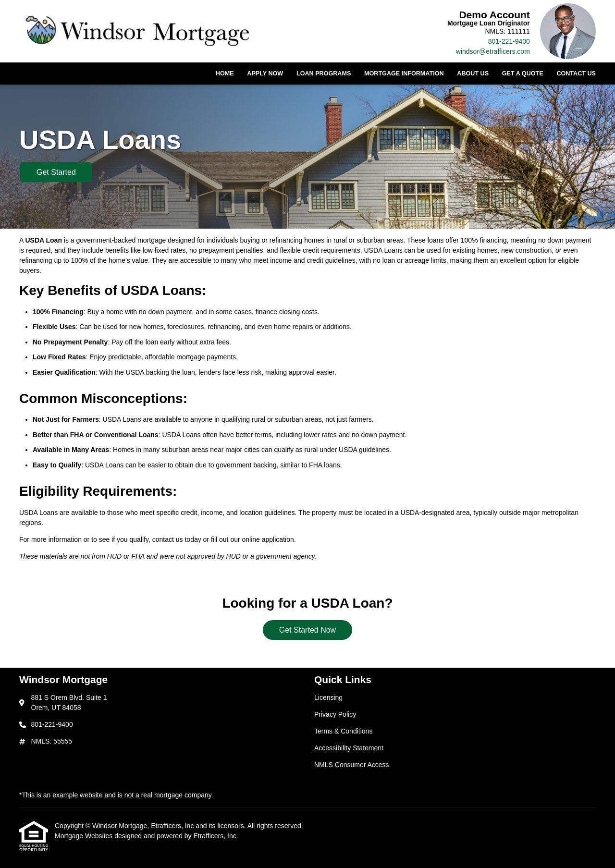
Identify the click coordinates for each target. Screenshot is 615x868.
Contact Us (576, 73)
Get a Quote (523, 73)
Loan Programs (324, 73)
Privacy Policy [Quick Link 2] (335, 714)
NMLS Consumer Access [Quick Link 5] (352, 765)
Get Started (56, 172)
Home (225, 73)
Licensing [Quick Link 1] (328, 697)
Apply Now (265, 73)
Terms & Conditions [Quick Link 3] (343, 731)
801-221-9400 (509, 41)
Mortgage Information (404, 73)
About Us (473, 73)
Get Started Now (307, 630)
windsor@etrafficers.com (493, 51)
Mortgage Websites (85, 836)
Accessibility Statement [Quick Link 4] (349, 748)
